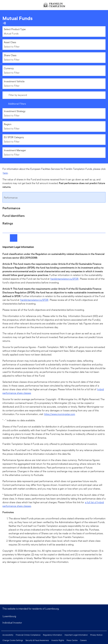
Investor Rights (58, 640)
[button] (54, 623)
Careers (83, 640)
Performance (11, 198)
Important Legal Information (76, 635)
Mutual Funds (11, 34)
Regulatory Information (53, 635)
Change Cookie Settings (13, 640)
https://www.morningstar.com (60, 414)
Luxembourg (9, 616)
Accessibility (8, 635)
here (5, 173)
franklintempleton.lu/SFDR (64, 279)
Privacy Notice (96, 635)
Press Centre (72, 640)
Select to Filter (12, 47)
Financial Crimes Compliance (28, 635)
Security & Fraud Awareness (37, 640)
